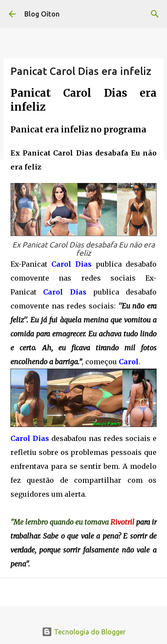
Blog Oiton (42, 14)
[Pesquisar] (155, 14)
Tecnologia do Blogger (84, 632)
